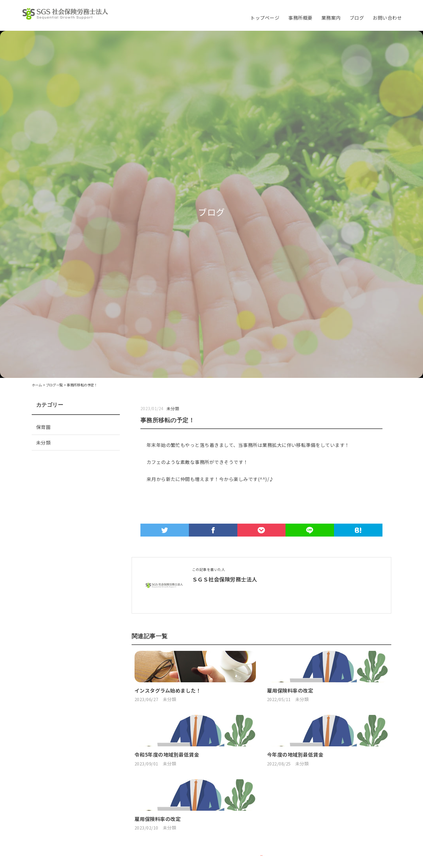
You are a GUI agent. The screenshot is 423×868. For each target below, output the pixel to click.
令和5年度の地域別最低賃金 (167, 856)
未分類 (173, 408)
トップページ (265, 18)
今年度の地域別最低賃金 (295, 856)
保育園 (43, 427)
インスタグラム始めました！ (168, 741)
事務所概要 (300, 18)
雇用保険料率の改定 (290, 741)
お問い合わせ (387, 18)
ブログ (357, 18)
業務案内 (331, 18)
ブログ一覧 (54, 385)
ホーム (37, 385)
